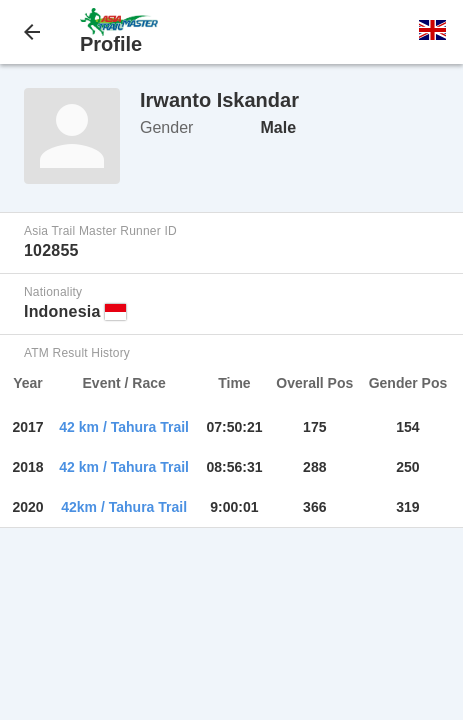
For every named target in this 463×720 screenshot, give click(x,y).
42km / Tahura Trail (124, 507)
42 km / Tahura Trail (124, 427)
